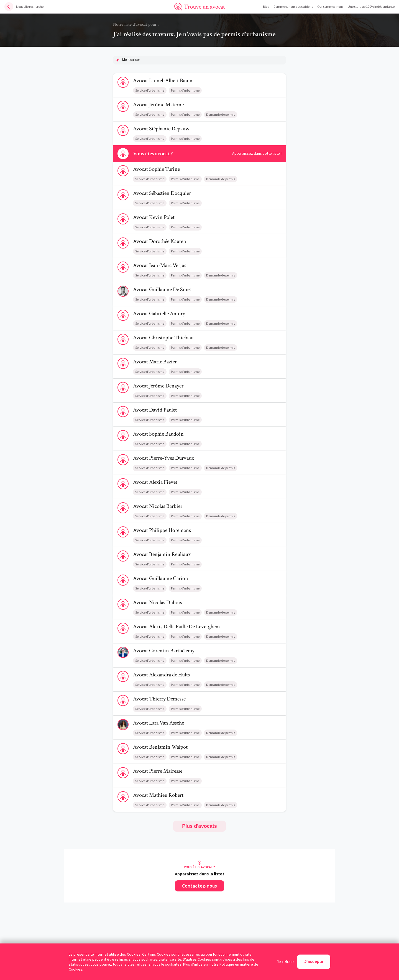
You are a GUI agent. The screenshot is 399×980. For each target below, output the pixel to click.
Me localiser (131, 60)
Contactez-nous (199, 886)
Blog (266, 7)
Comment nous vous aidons (293, 7)
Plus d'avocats (199, 826)
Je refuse (285, 962)
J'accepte (314, 961)
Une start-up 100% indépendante (371, 7)
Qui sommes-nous (330, 7)
